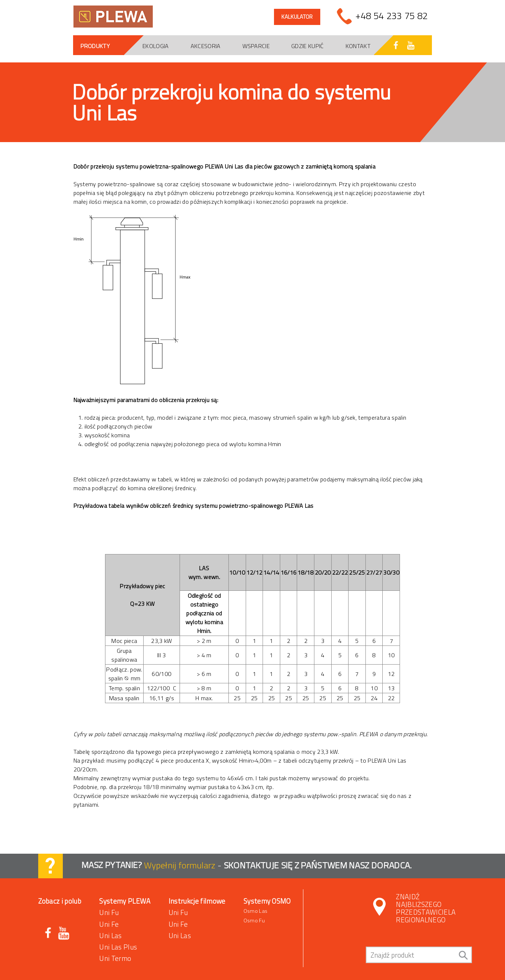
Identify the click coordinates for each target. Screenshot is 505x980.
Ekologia (156, 46)
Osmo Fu (254, 921)
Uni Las (110, 935)
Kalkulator (297, 17)
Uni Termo (115, 958)
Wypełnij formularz (181, 865)
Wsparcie (256, 46)
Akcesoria (206, 46)
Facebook (49, 933)
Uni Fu (109, 912)
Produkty (95, 46)
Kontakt (358, 46)
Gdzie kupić (308, 46)
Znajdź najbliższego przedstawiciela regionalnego (426, 908)
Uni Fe (109, 924)
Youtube (64, 933)
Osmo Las (255, 911)
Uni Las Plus (118, 947)
